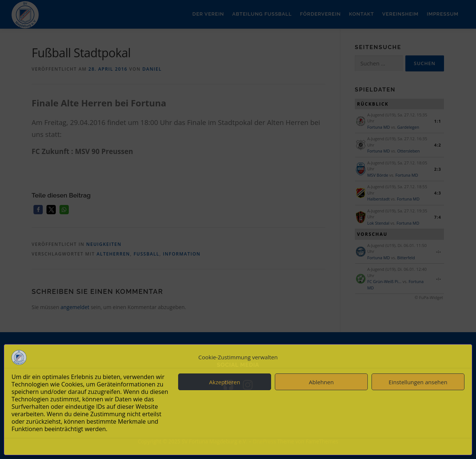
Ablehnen (321, 382)
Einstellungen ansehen (418, 382)
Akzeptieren (224, 382)
